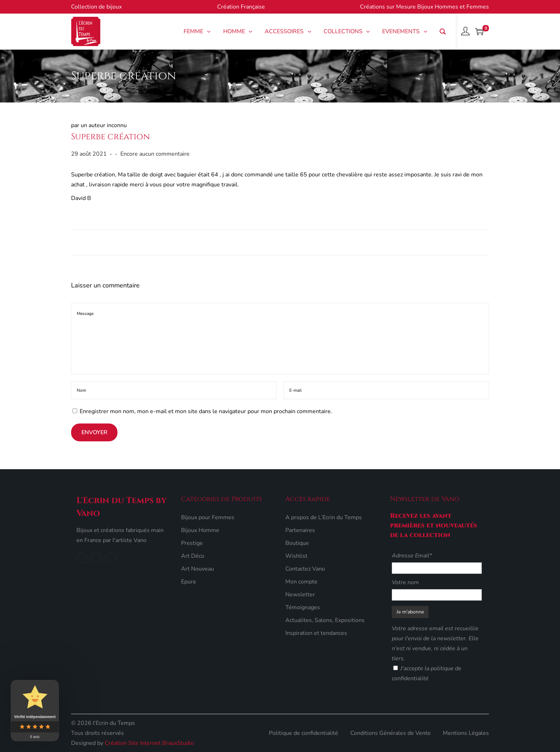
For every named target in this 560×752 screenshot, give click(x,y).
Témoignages (303, 607)
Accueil (430, 76)
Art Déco (193, 556)
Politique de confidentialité (304, 733)
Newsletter (300, 595)
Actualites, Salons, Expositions (325, 620)
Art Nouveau (197, 569)
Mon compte (301, 582)
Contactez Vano (305, 569)
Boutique (297, 543)
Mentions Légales (466, 733)
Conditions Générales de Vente (391, 733)
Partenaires (300, 530)
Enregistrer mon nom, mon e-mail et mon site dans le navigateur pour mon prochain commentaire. (206, 411)
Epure (189, 582)
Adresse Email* (412, 556)
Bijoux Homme (200, 530)
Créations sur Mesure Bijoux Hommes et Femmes (424, 7)
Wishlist (296, 556)
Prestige (192, 543)
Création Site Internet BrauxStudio (149, 743)
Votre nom (405, 582)
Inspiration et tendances (316, 633)
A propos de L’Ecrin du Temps (324, 517)
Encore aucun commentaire (155, 154)
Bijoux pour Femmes (208, 517)
